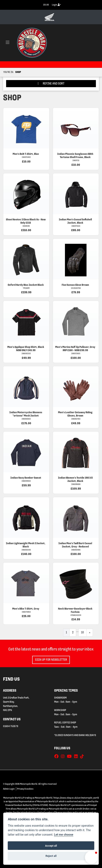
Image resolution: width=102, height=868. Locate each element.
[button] (91, 857)
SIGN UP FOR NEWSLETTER (51, 660)
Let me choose (64, 835)
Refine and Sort (51, 84)
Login (56, 5)
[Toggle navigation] (8, 43)
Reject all (51, 856)
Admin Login (9, 789)
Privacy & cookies (25, 789)
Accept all (51, 846)
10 (82, 633)
